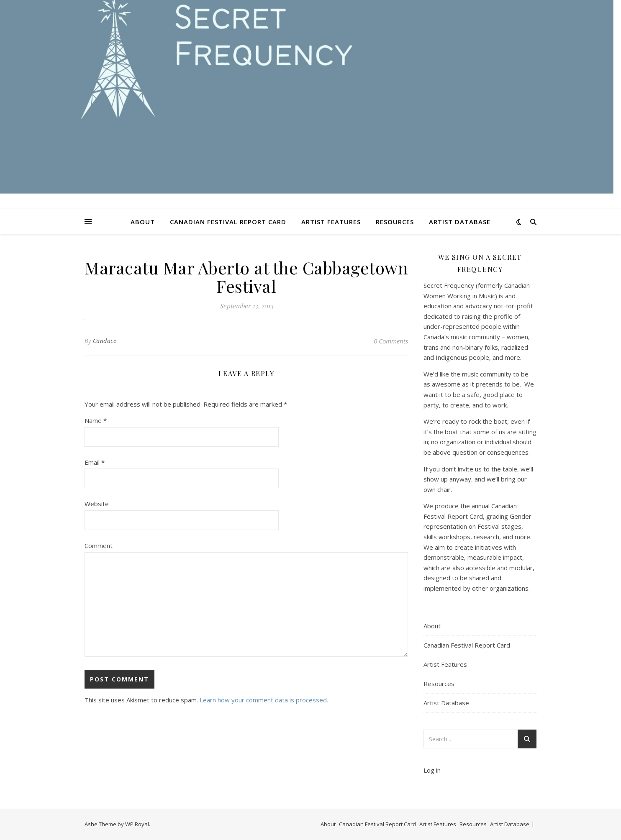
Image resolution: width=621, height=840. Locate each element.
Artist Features (331, 222)
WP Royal (137, 824)
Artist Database (460, 222)
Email (95, 462)
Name (96, 420)
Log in (432, 770)
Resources (395, 222)
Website (97, 504)
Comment (99, 545)
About (143, 222)
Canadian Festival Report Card (228, 222)
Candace (105, 341)
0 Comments (391, 341)
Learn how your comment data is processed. (264, 700)
